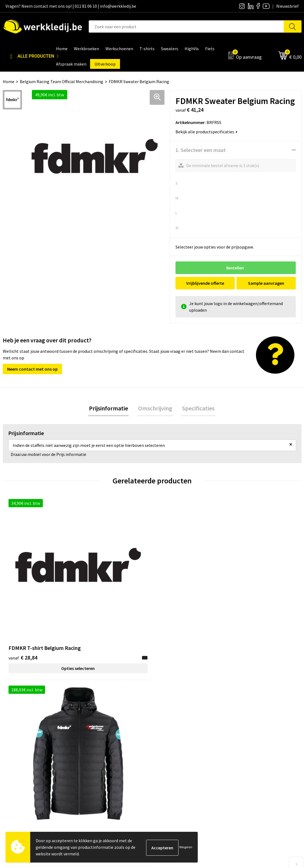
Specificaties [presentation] (197, 409)
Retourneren (245, 744)
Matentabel (170, 753)
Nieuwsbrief (170, 736)
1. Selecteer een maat (201, 150)
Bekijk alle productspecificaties (207, 132)
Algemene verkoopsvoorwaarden (116, 753)
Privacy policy (98, 736)
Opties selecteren (40, 601)
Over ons (167, 728)
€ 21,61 (247, 591)
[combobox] (186, 26)
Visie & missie (171, 744)
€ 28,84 (23, 591)
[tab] (110, 409)
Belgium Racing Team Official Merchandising (62, 81)
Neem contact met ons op (32, 369)
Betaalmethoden (249, 736)
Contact (93, 728)
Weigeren (186, 847)
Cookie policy (97, 744)
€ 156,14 (99, 591)
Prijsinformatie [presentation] (110, 409)
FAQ (89, 761)
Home (9, 81)
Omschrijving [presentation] (155, 409)
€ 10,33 (172, 591)
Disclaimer (243, 728)
